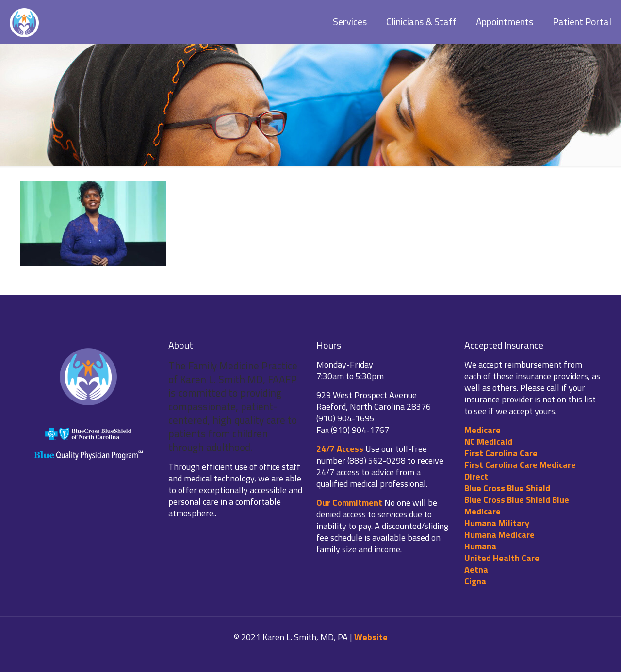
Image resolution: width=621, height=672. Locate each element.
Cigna (475, 581)
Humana (480, 546)
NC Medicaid (488, 441)
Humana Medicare (499, 535)
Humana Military (497, 523)
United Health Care (502, 558)
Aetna (476, 569)
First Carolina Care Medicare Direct (520, 471)
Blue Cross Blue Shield (507, 488)
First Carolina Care (501, 453)
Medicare (482, 430)
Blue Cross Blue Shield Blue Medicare (517, 505)
